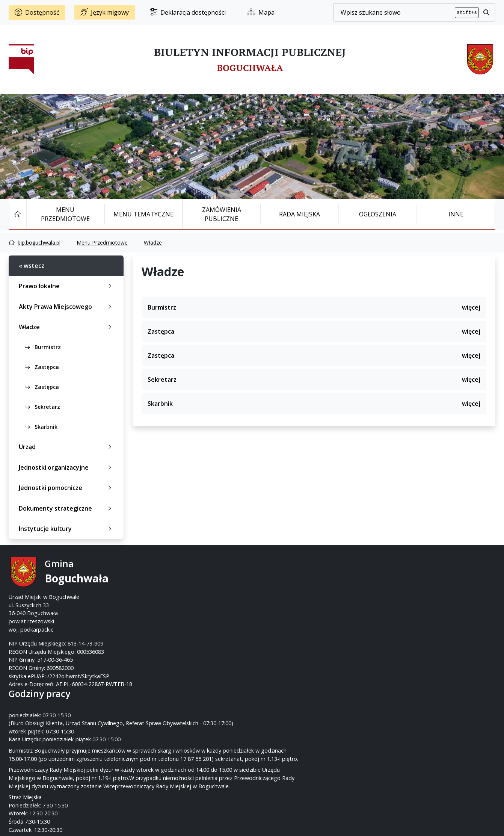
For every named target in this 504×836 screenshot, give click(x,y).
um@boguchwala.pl (298, 597)
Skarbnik (41, 427)
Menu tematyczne (143, 214)
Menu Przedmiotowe (65, 214)
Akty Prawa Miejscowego (67, 307)
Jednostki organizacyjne (67, 467)
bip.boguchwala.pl (39, 243)
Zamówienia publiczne (222, 214)
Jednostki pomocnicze (67, 488)
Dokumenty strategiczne (67, 508)
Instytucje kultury (67, 529)
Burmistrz (43, 347)
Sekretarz (42, 407)
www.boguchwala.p (281, 605)
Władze (153, 243)
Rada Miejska (300, 214)
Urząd (67, 447)
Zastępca (42, 367)
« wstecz (32, 266)
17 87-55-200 (282, 581)
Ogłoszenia (378, 214)
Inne (456, 214)
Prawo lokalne (67, 286)
